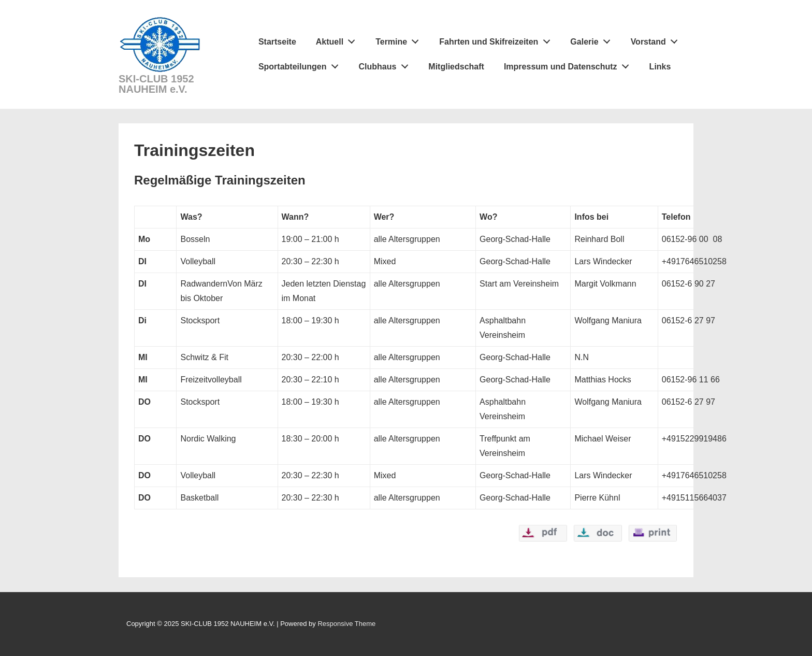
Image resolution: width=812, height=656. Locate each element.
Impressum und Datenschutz (569, 64)
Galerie (593, 39)
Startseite (277, 42)
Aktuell (338, 39)
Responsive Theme (346, 624)
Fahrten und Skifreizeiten (497, 39)
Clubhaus (386, 64)
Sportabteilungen (301, 64)
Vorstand (657, 39)
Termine (400, 39)
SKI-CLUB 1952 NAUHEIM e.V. (156, 84)
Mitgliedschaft (456, 67)
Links (660, 67)
